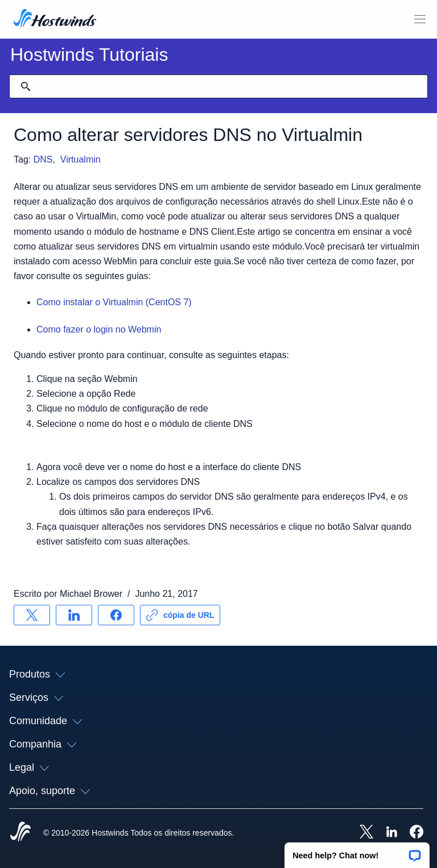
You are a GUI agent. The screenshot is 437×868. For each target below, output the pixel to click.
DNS (43, 159)
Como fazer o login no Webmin (99, 329)
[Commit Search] (26, 86)
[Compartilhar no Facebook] (116, 615)
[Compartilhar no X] (32, 615)
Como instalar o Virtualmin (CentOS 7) (114, 302)
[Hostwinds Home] (20, 833)
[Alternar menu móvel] (420, 19)
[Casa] (55, 19)
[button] (357, 852)
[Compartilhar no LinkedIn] (74, 615)
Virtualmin (81, 159)
